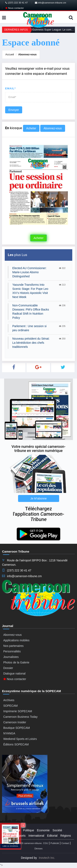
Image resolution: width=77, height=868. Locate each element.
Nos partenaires (13, 646)
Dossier (8, 668)
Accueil (10, 54)
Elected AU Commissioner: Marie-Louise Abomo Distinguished (29, 272)
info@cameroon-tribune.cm (51, 3)
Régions (66, 836)
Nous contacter (15, 8)
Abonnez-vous (28, 54)
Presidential (13, 830)
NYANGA (9, 733)
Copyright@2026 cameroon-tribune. (24, 843)
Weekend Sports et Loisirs (20, 739)
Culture (10, 836)
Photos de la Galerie (16, 662)
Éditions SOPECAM (16, 744)
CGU (46, 843)
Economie (43, 830)
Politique (29, 830)
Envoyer (14, 110)
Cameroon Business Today (20, 717)
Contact (65, 843)
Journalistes (11, 657)
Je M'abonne (39, 498)
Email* (10, 88)
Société (57, 830)
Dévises (38, 849)
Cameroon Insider (15, 722)
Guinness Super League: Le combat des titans (54, 30)
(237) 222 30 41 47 (17, 3)
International (36, 836)
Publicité (55, 843)
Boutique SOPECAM (17, 728)
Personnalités (12, 651)
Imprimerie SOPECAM (18, 711)
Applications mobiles (16, 640)
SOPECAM (10, 706)
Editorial (52, 836)
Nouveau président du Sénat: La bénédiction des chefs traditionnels (31, 343)
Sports (21, 836)
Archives (9, 700)
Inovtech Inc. (47, 858)
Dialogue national (14, 673)
